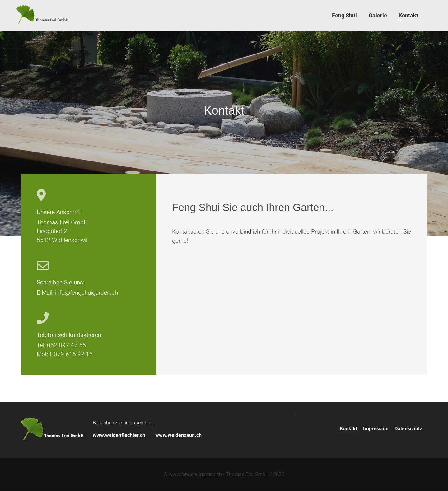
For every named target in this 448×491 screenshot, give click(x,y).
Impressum (376, 429)
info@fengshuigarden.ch (86, 293)
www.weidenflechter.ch (119, 435)
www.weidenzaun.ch (178, 435)
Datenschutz (408, 429)
